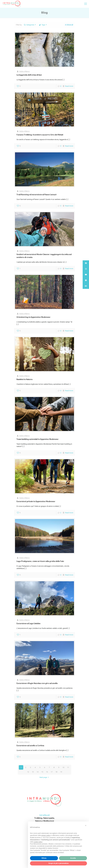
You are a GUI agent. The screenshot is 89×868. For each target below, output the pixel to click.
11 (68, 767)
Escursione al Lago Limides (28, 624)
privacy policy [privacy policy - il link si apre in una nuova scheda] (46, 835)
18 (56, 772)
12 (28, 772)
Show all (69, 25)
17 (52, 772)
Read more (69, 86)
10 (63, 767)
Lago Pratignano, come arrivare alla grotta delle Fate (40, 561)
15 (42, 772)
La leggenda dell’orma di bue (29, 75)
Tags (43, 25)
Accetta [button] (73, 858)
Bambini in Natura (24, 379)
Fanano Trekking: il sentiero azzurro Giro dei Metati (40, 135)
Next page (44, 777)
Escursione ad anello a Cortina (30, 746)
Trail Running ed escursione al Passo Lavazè (36, 195)
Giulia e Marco (24, 71)
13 (33, 772)
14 (38, 772)
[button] (86, 826)
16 (47, 772)
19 (61, 772)
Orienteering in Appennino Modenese (33, 317)
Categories (30, 25)
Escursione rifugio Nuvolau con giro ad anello (37, 683)
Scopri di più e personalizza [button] (58, 863)
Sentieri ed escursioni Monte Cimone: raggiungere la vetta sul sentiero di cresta (44, 256)
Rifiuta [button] (44, 858)
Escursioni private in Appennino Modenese (36, 502)
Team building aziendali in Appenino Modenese (37, 439)
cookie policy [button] (38, 842)
